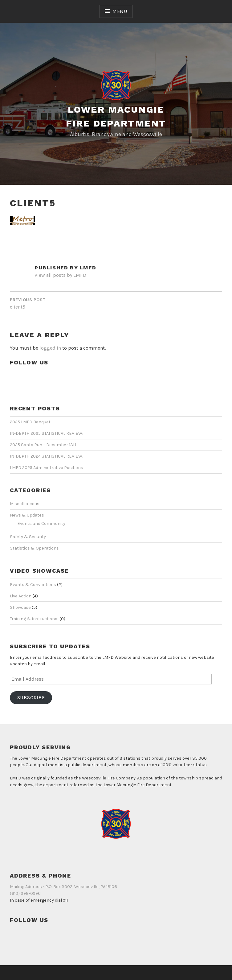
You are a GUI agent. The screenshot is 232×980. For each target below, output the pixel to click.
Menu (120, 11)
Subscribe (31, 698)
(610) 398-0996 (25, 893)
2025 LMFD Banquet (30, 422)
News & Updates (27, 515)
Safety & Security (28, 537)
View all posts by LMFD (60, 275)
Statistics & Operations (34, 548)
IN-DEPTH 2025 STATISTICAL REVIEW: (47, 433)
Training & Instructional (34, 619)
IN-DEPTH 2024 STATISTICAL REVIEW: (47, 456)
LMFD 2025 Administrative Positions (47, 468)
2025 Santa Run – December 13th (44, 445)
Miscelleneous (25, 504)
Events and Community (41, 523)
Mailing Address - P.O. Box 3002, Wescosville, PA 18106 (63, 887)
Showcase (20, 607)
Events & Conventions (33, 585)
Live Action (21, 596)
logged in (50, 348)
